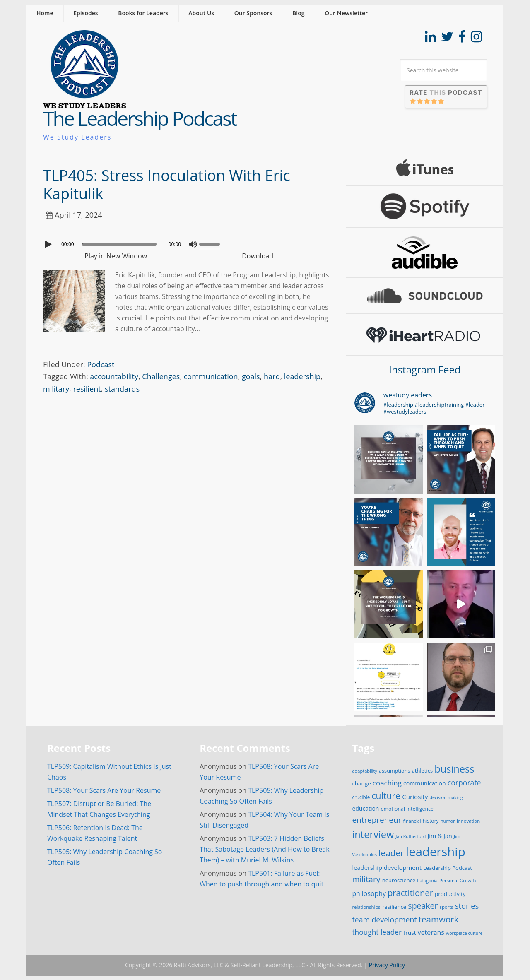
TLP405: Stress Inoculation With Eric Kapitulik (167, 184)
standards (122, 389)
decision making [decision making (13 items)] (446, 797)
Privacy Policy (387, 965)
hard (272, 376)
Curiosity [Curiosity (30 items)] (415, 797)
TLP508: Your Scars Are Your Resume (104, 790)
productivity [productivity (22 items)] (450, 894)
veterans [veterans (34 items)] (431, 932)
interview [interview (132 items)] (373, 834)
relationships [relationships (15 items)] (366, 907)
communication (211, 376)
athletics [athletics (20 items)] (422, 771)
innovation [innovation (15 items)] (468, 821)
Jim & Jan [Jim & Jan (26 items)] (440, 836)
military (56, 389)
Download (258, 256)
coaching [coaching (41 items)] (387, 783)
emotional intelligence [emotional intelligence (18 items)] (407, 809)
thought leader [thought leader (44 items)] (377, 932)
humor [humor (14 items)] (448, 821)
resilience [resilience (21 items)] (394, 907)
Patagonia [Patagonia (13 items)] (427, 881)
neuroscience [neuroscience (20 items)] (399, 880)
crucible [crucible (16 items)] (361, 797)
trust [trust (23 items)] (410, 933)
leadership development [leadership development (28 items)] (387, 867)
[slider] (119, 244)
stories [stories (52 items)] (467, 906)
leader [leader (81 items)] (391, 853)
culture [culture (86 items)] (386, 796)
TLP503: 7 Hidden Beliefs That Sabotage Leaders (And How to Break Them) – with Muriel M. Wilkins (264, 849)
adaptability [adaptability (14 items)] (364, 771)
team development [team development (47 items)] (384, 920)
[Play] (49, 244)
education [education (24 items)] (365, 808)
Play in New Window (116, 256)
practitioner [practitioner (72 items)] (410, 893)
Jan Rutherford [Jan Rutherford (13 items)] (411, 836)
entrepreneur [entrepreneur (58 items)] (377, 820)
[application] (186, 242)
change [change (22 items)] (361, 783)
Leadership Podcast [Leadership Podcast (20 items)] (448, 868)
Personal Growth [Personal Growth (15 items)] (458, 880)
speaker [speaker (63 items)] (423, 906)
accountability (114, 376)
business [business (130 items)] (454, 769)
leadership (302, 376)
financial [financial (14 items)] (412, 821)
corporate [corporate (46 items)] (464, 783)
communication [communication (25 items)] (425, 783)
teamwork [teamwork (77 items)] (439, 919)
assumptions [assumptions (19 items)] (394, 771)
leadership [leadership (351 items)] (436, 852)
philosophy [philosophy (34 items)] (369, 893)
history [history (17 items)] (431, 821)
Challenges (161, 376)
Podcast (101, 364)
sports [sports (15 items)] (447, 907)
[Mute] (193, 244)
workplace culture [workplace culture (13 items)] (464, 933)
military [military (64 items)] (366, 879)
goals (251, 376)
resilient (87, 389)
